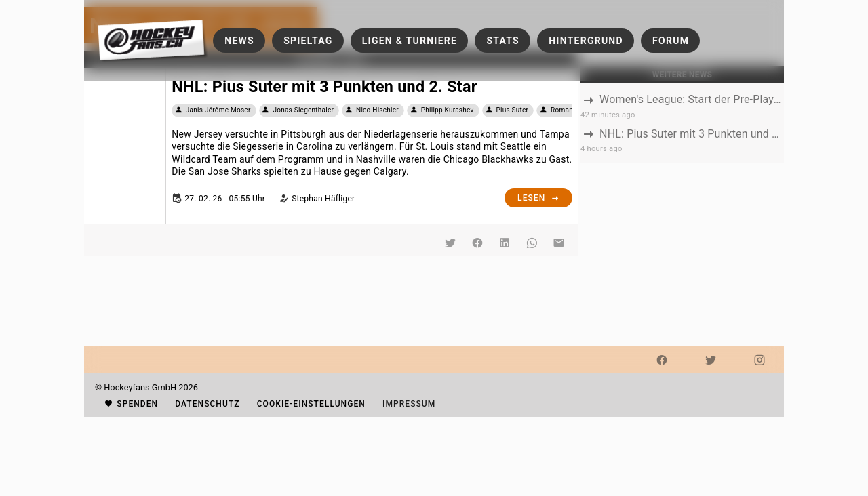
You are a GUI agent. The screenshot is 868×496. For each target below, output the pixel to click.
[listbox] (682, 123)
